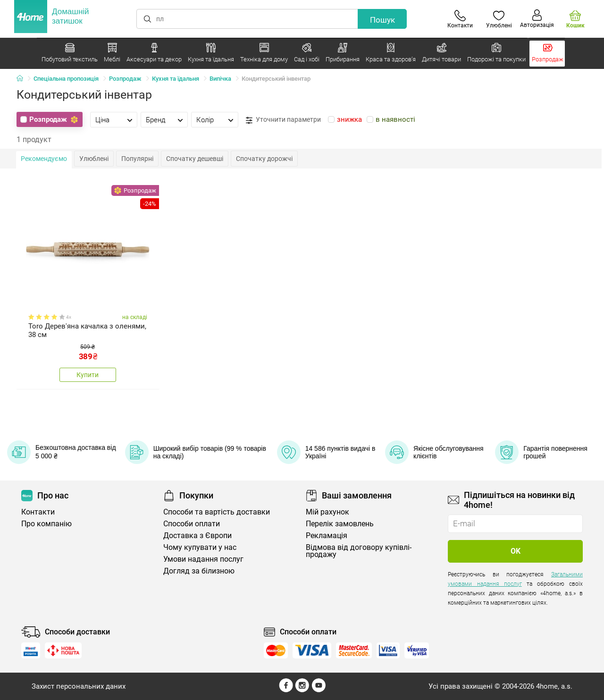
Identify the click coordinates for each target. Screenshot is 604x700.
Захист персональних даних (79, 686)
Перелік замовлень (340, 524)
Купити (88, 375)
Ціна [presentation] (102, 120)
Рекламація (327, 536)
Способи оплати (192, 524)
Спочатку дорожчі (264, 159)
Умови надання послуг (203, 559)
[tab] (114, 119)
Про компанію (46, 524)
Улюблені (94, 159)
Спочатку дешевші (195, 159)
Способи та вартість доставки (217, 512)
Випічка (220, 79)
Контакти (38, 512)
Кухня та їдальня (176, 79)
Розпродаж (125, 79)
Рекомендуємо (44, 159)
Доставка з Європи (197, 536)
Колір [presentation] (205, 120)
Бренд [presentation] (156, 120)
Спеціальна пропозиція (66, 79)
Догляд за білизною (199, 571)
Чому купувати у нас (200, 547)
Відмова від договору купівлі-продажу (359, 551)
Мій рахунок (327, 512)
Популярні (137, 159)
